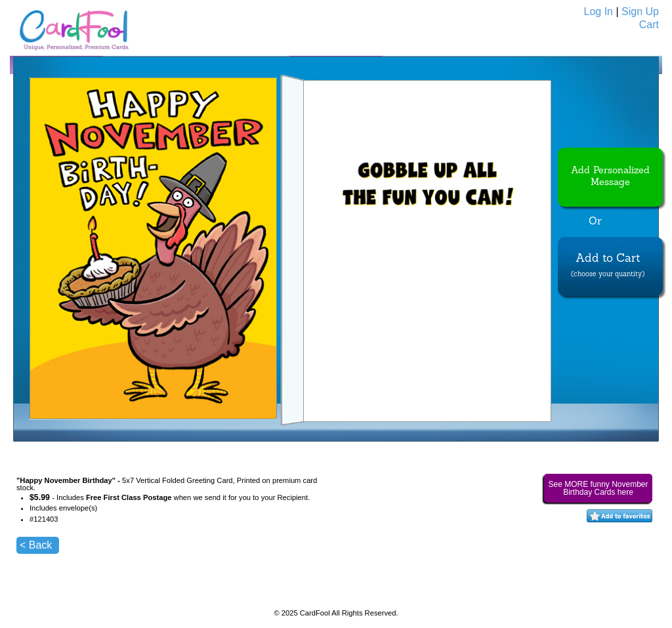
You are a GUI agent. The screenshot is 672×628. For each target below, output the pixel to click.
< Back (36, 545)
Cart (649, 25)
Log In (598, 11)
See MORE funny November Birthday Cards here (598, 488)
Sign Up (640, 11)
